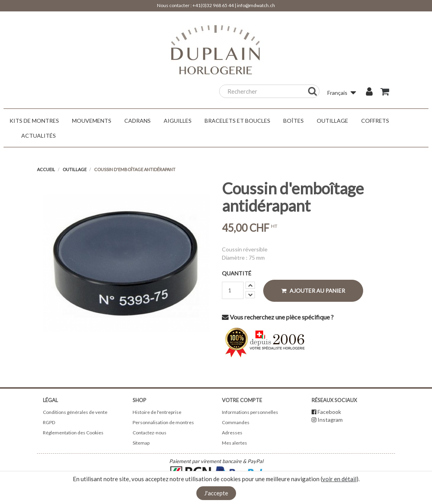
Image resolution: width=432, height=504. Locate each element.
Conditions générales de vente (75, 412)
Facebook (329, 412)
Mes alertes (234, 443)
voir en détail (339, 479)
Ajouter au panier (313, 291)
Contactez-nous (150, 433)
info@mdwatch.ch (256, 5)
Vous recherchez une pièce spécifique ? (278, 317)
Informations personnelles (250, 412)
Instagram (330, 420)
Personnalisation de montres (163, 422)
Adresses (232, 433)
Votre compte (242, 400)
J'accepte (216, 493)
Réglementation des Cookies (73, 433)
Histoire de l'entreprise (157, 412)
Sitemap (141, 443)
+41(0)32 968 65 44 (213, 5)
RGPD (49, 422)
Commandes (236, 422)
